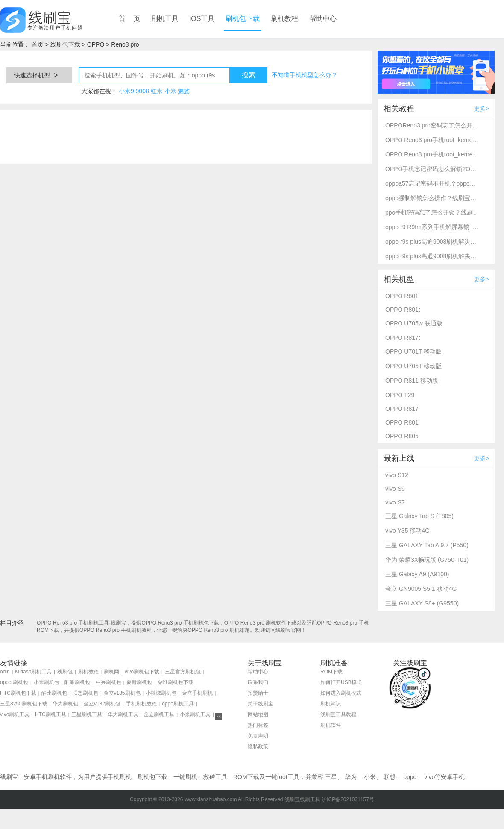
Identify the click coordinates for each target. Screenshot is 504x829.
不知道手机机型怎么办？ (305, 75)
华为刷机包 (65, 704)
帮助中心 (323, 19)
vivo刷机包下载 (142, 672)
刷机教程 (284, 19)
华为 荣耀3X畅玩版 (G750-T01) (427, 560)
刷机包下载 (243, 19)
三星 (331, 777)
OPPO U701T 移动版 (413, 351)
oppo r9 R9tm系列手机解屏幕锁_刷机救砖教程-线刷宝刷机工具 (432, 227)
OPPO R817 (402, 409)
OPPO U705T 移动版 (413, 366)
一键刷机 (185, 777)
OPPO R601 (402, 296)
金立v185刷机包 (122, 693)
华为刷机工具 (123, 714)
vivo (429, 777)
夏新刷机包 (139, 682)
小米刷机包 (47, 682)
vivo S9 (395, 489)
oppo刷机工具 (178, 704)
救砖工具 (215, 777)
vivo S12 (397, 475)
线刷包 (65, 672)
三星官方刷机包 (183, 672)
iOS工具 (202, 19)
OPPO (96, 44)
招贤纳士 (258, 693)
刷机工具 (165, 19)
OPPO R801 (402, 422)
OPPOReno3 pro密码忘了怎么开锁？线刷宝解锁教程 (432, 125)
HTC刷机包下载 (18, 693)
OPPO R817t (403, 338)
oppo (410, 777)
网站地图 (258, 714)
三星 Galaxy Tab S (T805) (419, 516)
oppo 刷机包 (14, 682)
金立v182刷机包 (102, 704)
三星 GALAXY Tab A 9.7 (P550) (427, 545)
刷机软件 (331, 725)
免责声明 (258, 736)
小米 (170, 91)
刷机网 (111, 672)
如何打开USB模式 (341, 682)
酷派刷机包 (77, 682)
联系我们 (258, 682)
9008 (142, 91)
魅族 (184, 91)
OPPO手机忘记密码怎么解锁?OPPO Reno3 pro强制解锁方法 (432, 169)
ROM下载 (331, 672)
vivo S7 (395, 502)
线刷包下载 (65, 44)
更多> (481, 109)
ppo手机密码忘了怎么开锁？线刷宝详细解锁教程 (432, 212)
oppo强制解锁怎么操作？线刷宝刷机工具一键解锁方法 (432, 198)
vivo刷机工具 (15, 714)
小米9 (126, 91)
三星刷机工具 (87, 714)
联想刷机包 (85, 693)
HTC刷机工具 (51, 714)
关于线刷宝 (261, 704)
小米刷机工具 (195, 714)
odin (5, 672)
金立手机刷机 (197, 693)
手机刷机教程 (141, 704)
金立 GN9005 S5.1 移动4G (421, 589)
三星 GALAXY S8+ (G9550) (422, 603)
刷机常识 (331, 704)
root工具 (288, 777)
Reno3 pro (125, 44)
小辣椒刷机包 (161, 693)
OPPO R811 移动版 (412, 381)
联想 (390, 777)
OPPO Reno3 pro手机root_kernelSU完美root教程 (432, 140)
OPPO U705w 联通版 (414, 323)
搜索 (249, 75)
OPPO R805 (402, 436)
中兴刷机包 (108, 682)
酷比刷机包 (54, 693)
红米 (157, 91)
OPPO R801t (403, 310)
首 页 (129, 19)
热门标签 (258, 725)
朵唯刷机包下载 (176, 682)
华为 (351, 777)
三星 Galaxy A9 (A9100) (417, 574)
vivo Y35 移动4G (407, 531)
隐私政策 (258, 746)
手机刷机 (120, 777)
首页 (38, 44)
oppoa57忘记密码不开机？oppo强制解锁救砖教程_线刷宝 (432, 183)
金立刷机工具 (159, 714)
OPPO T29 (400, 395)
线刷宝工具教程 (338, 714)
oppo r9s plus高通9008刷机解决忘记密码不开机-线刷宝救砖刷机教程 (432, 242)
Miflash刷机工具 (33, 672)
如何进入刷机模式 (341, 693)
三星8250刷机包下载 (24, 704)
